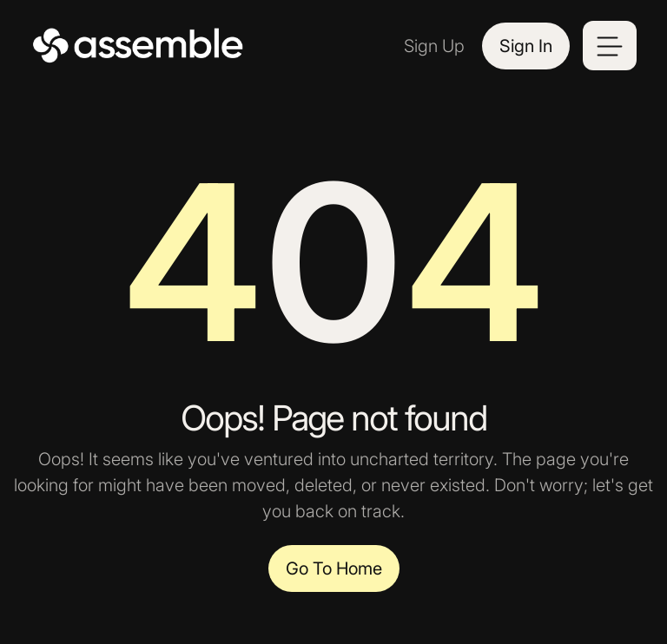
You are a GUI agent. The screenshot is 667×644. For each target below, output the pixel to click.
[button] (610, 46)
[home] (139, 46)
